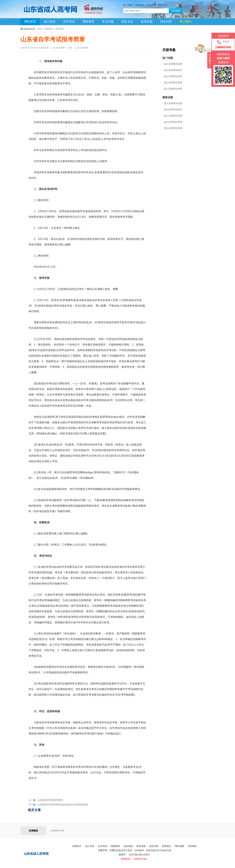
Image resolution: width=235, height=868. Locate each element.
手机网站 (192, 846)
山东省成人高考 (57, 831)
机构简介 (77, 846)
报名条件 (151, 5)
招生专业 (127, 22)
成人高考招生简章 (173, 76)
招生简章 (60, 29)
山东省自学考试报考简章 (50, 800)
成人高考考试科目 (173, 70)
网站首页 (30, 22)
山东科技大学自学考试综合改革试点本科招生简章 (63, 805)
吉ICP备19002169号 (139, 855)
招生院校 (128, 846)
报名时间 (140, 5)
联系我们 (167, 846)
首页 (39, 29)
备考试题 (147, 22)
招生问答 (163, 5)
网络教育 (88, 22)
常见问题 (108, 22)
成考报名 (210, 12)
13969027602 (140, 859)
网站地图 (180, 846)
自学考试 (69, 22)
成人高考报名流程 (173, 64)
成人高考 (50, 22)
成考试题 (197, 12)
